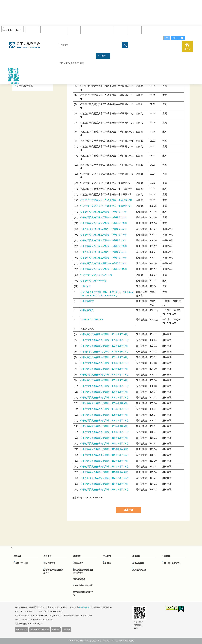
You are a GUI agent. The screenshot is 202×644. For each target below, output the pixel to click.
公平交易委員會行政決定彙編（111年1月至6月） (105, 449)
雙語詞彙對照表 (103, 30)
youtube (11, 30)
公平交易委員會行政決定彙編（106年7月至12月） (105, 398)
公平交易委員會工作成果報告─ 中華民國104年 (103, 235)
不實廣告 (75, 63)
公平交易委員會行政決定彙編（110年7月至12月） (105, 444)
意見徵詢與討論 (139, 570)
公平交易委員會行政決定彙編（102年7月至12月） (105, 352)
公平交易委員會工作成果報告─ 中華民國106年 (103, 246)
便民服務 (13, 78)
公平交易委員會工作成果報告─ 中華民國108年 (103, 258)
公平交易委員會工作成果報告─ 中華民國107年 (103, 252)
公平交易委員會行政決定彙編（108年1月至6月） (105, 415)
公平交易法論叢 (25, 86)
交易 (68, 63)
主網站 (187, 46)
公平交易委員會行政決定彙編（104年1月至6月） (105, 369)
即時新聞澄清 (49, 563)
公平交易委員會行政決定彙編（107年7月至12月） (105, 409)
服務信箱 (148, 30)
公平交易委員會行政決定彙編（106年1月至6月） (105, 392)
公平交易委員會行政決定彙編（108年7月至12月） (105, 421)
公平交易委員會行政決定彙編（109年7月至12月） (105, 432)
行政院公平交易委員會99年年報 (96, 275)
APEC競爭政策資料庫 (83, 585)
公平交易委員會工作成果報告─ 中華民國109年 (103, 263)
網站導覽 (87, 30)
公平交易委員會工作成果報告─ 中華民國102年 (103, 223)
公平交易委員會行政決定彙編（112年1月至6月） (105, 461)
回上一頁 (128, 510)
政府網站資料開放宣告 (40, 630)
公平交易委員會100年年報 (93, 281)
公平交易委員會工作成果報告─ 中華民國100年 (103, 212)
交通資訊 (67, 630)
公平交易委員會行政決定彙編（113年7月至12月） (105, 478)
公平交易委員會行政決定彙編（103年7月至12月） (105, 363)
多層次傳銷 (78, 563)
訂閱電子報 (32, 29)
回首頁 (74, 30)
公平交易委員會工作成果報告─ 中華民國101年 (103, 217)
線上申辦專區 (138, 563)
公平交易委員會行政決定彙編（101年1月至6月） (105, 334)
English (46, 29)
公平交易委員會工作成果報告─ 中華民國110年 (103, 269)
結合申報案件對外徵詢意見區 (53, 571)
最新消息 (13, 72)
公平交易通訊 (87, 310)
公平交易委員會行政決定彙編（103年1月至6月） (105, 357)
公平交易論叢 (87, 301)
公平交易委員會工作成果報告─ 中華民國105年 (103, 240)
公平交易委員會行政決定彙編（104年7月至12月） (105, 375)
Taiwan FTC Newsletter (92, 319)
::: (4, 27)
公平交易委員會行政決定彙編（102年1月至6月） (105, 346)
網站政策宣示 (21, 630)
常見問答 (120, 30)
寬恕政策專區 (79, 579)
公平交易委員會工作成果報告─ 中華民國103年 (103, 229)
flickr (19, 30)
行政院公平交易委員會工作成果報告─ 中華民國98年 (106, 200)
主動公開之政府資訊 (171, 563)
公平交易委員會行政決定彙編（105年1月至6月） (105, 380)
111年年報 (85, 286)
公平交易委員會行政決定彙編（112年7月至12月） (105, 466)
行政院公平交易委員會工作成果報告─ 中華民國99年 (106, 206)
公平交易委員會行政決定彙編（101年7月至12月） (105, 340)
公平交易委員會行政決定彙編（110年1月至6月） (105, 438)
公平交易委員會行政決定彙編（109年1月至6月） (105, 426)
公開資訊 (13, 83)
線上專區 (13, 80)
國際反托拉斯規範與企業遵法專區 (83, 571)
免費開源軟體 (84, 607)
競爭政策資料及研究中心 (83, 593)
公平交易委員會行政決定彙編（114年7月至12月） (105, 489)
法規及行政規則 (21, 563)
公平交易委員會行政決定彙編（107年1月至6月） (105, 403)
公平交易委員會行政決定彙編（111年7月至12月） (105, 455)
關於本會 (13, 70)
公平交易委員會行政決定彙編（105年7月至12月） (105, 386)
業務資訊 (13, 75)
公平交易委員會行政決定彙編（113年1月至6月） (105, 472)
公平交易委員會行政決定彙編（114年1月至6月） (105, 484)
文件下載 (134, 30)
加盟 (82, 63)
